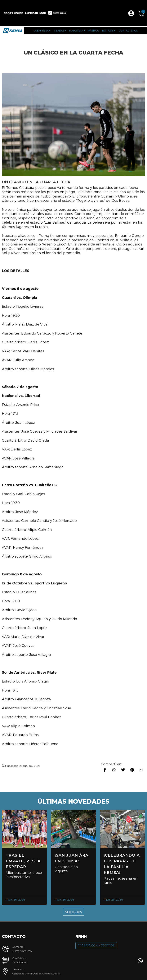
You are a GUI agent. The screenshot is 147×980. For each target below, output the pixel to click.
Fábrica (94, 31)
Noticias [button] (108, 31)
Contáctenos (128, 31)
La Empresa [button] (41, 31)
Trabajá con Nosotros (96, 945)
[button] (141, 13)
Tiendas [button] (59, 31)
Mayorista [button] (76, 31)
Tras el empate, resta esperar (23, 861)
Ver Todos (74, 912)
